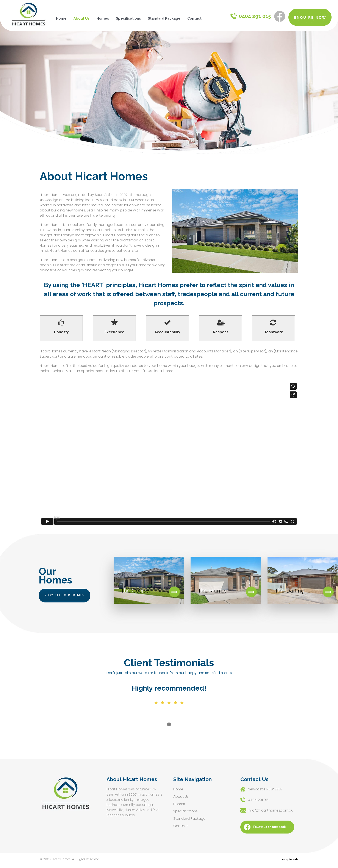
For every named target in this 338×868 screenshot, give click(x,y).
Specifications (128, 18)
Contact (194, 18)
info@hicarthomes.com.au (271, 810)
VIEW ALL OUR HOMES (64, 595)
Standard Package (164, 18)
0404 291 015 (251, 16)
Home (61, 18)
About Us (82, 18)
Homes (103, 18)
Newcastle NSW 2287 (265, 789)
